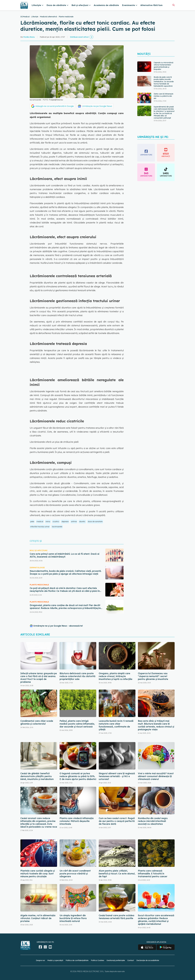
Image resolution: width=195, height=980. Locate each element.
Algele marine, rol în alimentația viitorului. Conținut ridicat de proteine (38, 918)
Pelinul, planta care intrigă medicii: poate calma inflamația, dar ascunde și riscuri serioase (77, 724)
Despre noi (40, 960)
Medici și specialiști (55, 960)
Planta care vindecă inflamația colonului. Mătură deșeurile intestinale (77, 821)
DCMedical (25, 17)
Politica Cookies (97, 960)
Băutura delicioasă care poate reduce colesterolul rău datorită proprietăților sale (77, 676)
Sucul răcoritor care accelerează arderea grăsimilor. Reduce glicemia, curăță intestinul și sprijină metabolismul (156, 920)
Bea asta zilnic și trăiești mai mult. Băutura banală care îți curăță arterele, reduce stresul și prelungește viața (156, 725)
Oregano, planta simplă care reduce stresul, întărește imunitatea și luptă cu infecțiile (116, 676)
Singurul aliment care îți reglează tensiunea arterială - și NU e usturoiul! (117, 776)
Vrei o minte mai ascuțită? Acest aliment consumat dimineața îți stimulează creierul (156, 776)
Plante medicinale (66, 17)
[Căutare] (174, 5)
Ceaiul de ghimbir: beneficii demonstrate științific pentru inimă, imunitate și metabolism (37, 776)
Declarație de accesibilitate (148, 960)
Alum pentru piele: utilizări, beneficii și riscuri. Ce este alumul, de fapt (117, 874)
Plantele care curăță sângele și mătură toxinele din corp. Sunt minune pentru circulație (38, 874)
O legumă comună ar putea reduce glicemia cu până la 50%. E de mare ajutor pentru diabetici (78, 776)
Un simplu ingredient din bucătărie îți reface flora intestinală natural (73, 918)
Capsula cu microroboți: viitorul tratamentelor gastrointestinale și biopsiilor (164, 66)
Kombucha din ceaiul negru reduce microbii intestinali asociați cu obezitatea (153, 821)
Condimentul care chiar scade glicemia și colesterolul (37, 722)
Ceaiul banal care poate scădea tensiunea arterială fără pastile (116, 917)
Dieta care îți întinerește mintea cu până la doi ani (163, 96)
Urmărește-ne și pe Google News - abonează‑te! (58, 626)
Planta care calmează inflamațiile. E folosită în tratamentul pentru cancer (153, 874)
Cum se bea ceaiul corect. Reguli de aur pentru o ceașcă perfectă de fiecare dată (117, 821)
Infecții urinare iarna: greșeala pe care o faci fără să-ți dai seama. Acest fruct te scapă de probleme (39, 678)
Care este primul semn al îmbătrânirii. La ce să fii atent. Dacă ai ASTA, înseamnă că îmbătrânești (64, 555)
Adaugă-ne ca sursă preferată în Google (55, 106)
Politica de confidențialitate (77, 960)
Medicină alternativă (48, 17)
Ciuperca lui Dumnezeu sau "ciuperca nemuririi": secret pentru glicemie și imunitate (153, 676)
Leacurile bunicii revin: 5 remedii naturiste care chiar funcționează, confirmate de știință (116, 725)
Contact (131, 960)
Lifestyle (35, 17)
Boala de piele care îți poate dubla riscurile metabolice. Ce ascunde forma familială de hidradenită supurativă (164, 82)
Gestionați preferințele (116, 960)
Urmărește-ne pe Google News (97, 106)
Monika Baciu (29, 37)
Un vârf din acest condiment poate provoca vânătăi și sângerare (75, 874)
